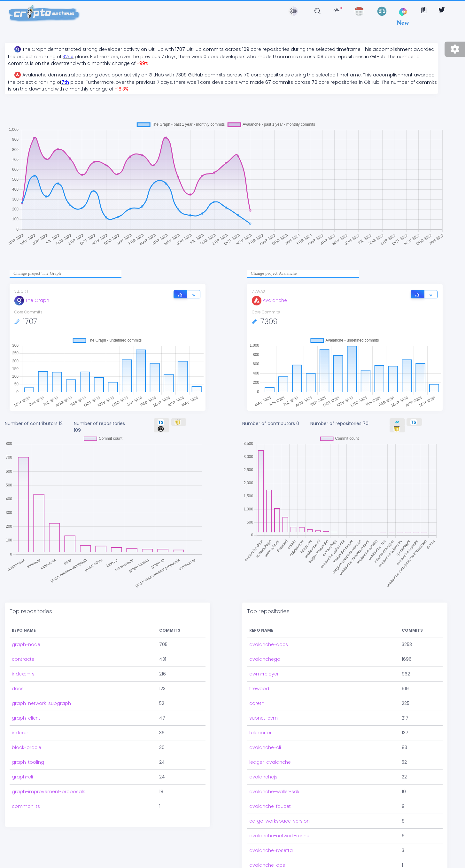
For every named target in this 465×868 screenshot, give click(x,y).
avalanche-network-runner (280, 831)
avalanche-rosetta (271, 846)
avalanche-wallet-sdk (274, 787)
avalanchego (265, 655)
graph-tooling (28, 758)
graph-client (26, 714)
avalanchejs (263, 772)
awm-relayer (264, 669)
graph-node (26, 640)
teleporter (260, 728)
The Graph (32, 300)
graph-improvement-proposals (49, 787)
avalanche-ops (267, 861)
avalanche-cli (265, 743)
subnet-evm (263, 714)
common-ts (26, 802)
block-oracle (27, 743)
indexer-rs (23, 669)
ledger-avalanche (270, 758)
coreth (257, 699)
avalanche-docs (269, 640)
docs (18, 684)
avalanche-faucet (270, 802)
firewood (259, 684)
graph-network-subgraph (41, 699)
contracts (23, 655)
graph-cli (22, 772)
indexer (20, 728)
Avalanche (269, 300)
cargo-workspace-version (279, 817)
